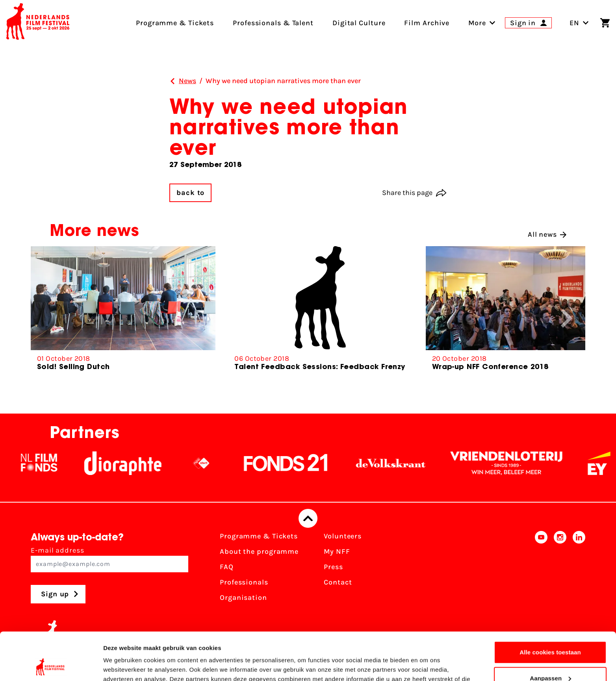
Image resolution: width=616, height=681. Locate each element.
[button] (567, 318)
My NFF (337, 551)
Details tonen (122, 665)
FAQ (227, 567)
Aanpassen (550, 633)
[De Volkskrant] (399, 463)
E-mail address (109, 559)
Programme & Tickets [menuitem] (175, 23)
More (477, 23)
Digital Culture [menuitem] (359, 23)
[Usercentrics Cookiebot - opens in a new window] (51, 666)
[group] (123, 312)
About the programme (259, 551)
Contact (338, 582)
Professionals (244, 582)
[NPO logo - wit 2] (210, 463)
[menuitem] (477, 23)
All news (547, 234)
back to (190, 193)
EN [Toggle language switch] (579, 23)
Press (333, 567)
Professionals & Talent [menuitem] (273, 23)
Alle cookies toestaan (550, 608)
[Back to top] (308, 518)
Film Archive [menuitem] (427, 23)
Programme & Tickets (259, 536)
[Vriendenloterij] (515, 463)
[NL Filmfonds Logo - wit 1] (47, 463)
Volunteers (343, 536)
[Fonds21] (294, 463)
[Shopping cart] (605, 23)
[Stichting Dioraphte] (131, 463)
